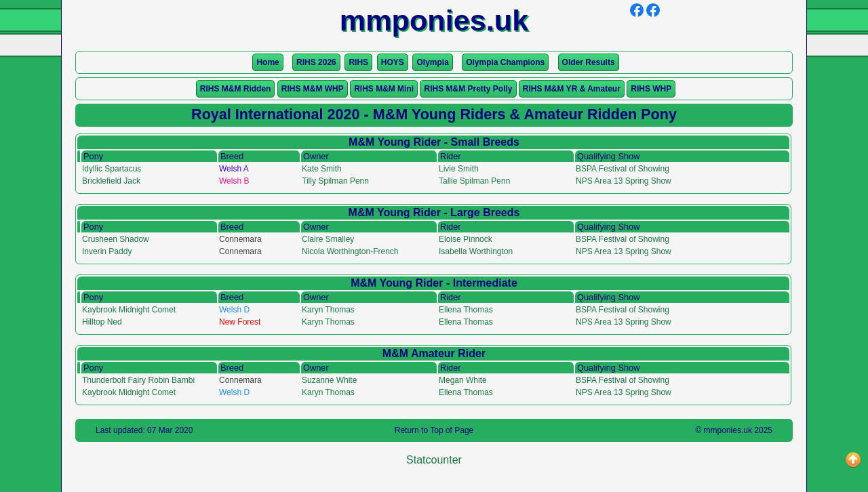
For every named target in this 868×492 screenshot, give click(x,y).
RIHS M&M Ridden (236, 89)
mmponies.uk (728, 430)
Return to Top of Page (434, 430)
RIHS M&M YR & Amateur (572, 89)
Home (268, 62)
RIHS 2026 (316, 62)
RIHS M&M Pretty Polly (468, 89)
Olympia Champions (505, 62)
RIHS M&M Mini (384, 89)
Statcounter (434, 460)
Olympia (432, 62)
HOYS (393, 62)
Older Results (589, 62)
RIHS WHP (651, 89)
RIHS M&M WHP (313, 89)
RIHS (358, 62)
